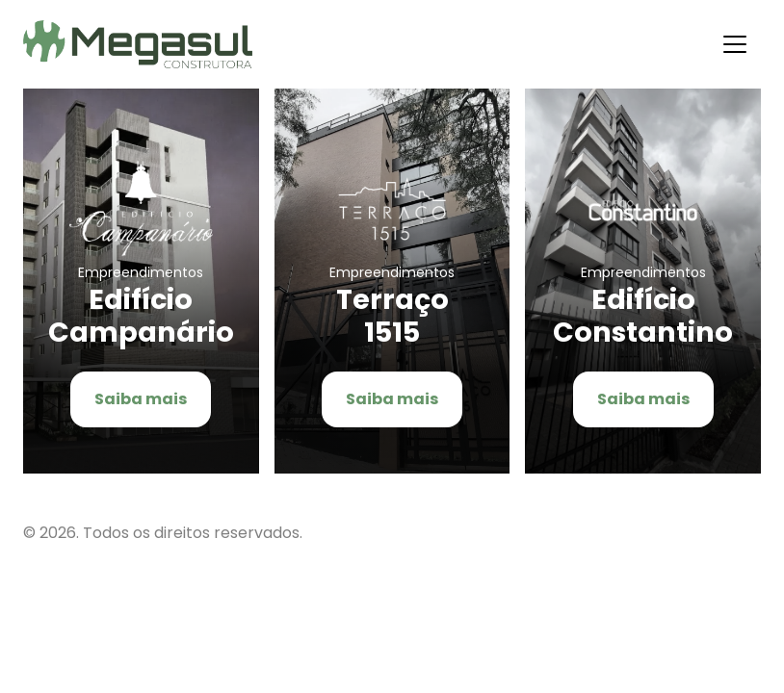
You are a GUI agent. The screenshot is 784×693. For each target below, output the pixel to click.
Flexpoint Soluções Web (749, 533)
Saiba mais (141, 399)
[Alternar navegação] (735, 44)
